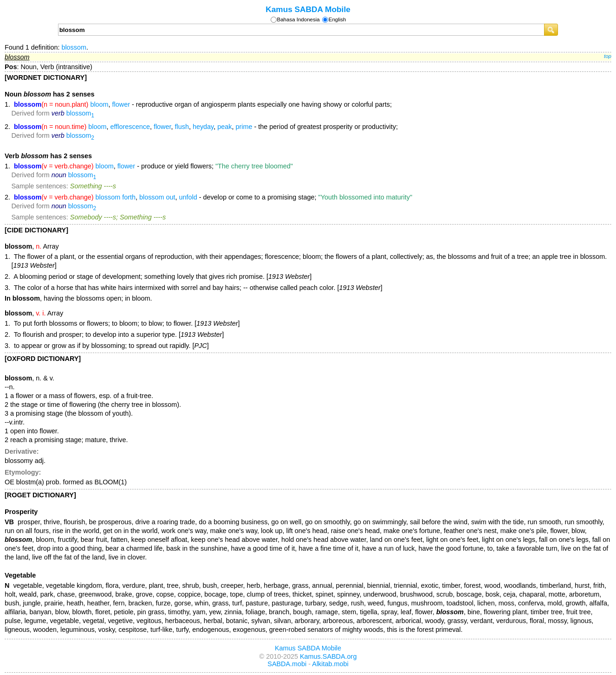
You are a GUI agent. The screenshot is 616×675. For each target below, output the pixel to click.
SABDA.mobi (287, 664)
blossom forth (116, 197)
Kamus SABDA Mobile (308, 9)
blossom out (157, 197)
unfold (188, 197)
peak (224, 127)
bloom (99, 104)
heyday (203, 127)
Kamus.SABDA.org (328, 656)
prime (244, 127)
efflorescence (130, 127)
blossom (74, 47)
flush (182, 127)
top (608, 56)
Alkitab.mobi (330, 664)
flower (121, 104)
